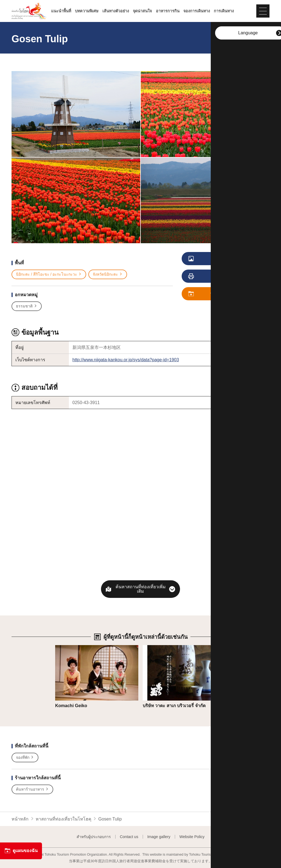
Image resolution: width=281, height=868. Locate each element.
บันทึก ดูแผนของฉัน (218, 294)
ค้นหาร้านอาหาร (32, 789)
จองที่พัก (25, 758)
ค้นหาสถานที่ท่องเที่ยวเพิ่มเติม (141, 589)
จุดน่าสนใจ (142, 11)
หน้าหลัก (20, 819)
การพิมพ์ (213, 276)
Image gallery (159, 837)
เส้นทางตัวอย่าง (116, 11)
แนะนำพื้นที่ (61, 11)
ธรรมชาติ (27, 306)
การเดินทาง (224, 11)
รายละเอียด (66, 648)
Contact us (129, 837)
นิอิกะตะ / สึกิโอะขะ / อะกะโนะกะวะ (49, 274)
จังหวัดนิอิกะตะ (108, 274)
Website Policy (192, 837)
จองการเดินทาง (197, 11)
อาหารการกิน (168, 11)
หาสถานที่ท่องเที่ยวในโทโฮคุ (64, 819)
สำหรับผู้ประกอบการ (94, 837)
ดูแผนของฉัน (21, 851)
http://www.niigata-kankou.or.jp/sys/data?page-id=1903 (126, 360)
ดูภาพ (212, 259)
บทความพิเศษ (87, 11)
